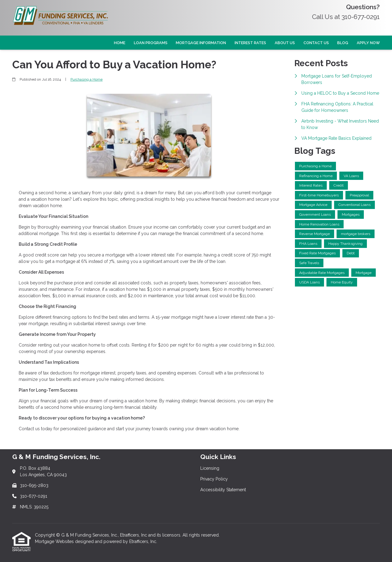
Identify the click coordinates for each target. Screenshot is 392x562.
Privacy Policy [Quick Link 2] (214, 479)
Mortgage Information (201, 43)
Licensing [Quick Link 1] (210, 468)
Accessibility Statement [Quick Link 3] (223, 490)
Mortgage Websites (55, 541)
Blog (343, 43)
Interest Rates (250, 43)
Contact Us (316, 43)
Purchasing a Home (87, 79)
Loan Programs (151, 43)
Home (120, 43)
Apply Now (368, 43)
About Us (285, 43)
